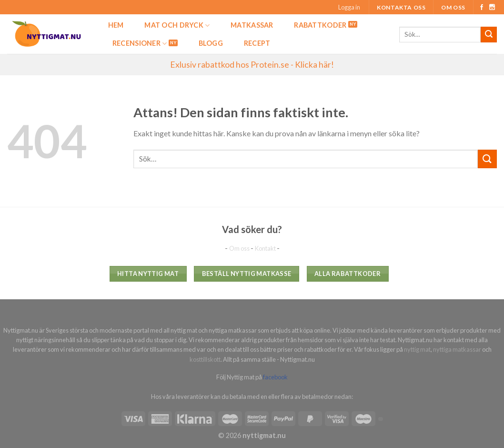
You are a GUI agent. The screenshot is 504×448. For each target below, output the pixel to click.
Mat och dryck (177, 25)
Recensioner (140, 44)
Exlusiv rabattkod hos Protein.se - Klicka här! (252, 65)
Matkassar (252, 25)
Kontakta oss (401, 7)
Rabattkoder (320, 25)
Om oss (453, 7)
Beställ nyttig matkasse (247, 274)
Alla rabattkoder (348, 274)
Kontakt (266, 248)
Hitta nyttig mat (148, 274)
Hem (116, 25)
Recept (257, 43)
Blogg (211, 43)
